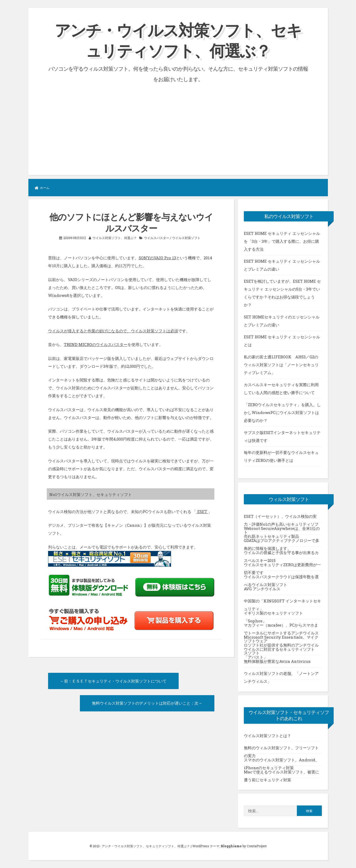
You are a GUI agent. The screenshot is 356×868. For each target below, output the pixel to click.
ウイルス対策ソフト (186, 238)
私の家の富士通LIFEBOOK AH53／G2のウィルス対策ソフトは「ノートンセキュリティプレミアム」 (281, 365)
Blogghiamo (231, 846)
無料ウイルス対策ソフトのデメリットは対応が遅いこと (141, 703)
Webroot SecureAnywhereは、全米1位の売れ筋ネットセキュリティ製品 (282, 530)
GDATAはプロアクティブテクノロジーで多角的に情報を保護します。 (282, 542)
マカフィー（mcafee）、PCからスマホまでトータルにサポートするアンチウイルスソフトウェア (281, 627)
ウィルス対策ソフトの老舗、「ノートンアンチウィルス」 (281, 675)
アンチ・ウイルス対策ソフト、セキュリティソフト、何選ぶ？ (178, 40)
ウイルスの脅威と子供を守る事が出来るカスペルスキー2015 (281, 554)
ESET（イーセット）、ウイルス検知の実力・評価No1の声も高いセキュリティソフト (281, 518)
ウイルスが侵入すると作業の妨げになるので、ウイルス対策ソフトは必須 (113, 331)
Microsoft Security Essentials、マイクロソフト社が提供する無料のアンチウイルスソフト (281, 639)
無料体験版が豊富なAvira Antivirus (277, 661)
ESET (202, 512)
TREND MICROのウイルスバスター (96, 344)
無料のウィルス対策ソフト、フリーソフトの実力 (281, 750)
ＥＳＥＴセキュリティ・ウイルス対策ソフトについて (119, 681)
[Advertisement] (178, 124)
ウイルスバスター (157, 238)
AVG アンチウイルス (262, 589)
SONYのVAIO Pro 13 (157, 258)
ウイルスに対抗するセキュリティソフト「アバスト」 (279, 651)
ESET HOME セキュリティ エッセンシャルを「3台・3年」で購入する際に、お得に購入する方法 (282, 241)
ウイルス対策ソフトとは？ (267, 736)
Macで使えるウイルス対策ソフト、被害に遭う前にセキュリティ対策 (282, 774)
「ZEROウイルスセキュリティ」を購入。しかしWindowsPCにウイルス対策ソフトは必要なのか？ (282, 412)
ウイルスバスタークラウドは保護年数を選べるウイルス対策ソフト (281, 578)
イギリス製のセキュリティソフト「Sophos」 (273, 615)
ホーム (42, 188)
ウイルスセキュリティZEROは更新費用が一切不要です (282, 566)
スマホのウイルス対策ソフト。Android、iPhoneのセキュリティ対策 (282, 762)
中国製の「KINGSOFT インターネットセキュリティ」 (282, 603)
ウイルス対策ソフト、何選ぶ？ (115, 238)
